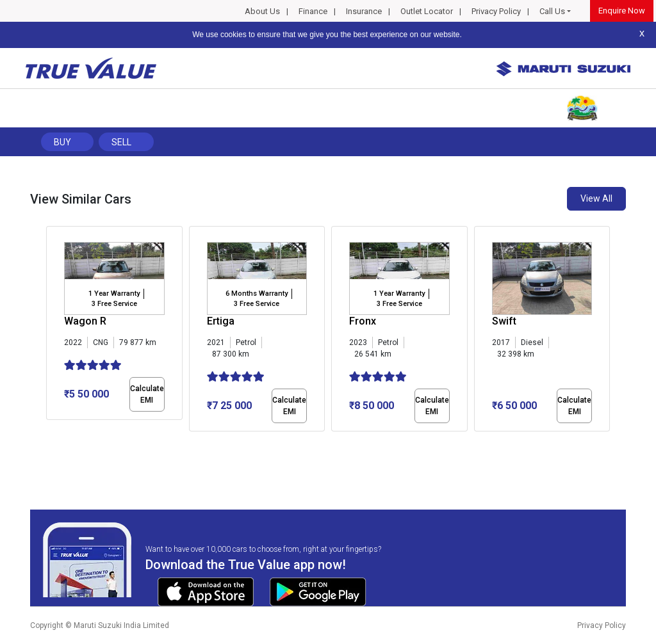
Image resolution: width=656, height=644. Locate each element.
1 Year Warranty (114, 294)
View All (596, 198)
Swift (504, 321)
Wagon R (85, 321)
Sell (121, 142)
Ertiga (221, 321)
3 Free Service (114, 304)
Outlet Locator (427, 11)
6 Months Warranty (257, 294)
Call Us (552, 11)
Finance (313, 11)
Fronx (363, 321)
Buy (62, 142)
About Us (262, 11)
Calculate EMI (147, 394)
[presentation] (53, 332)
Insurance (364, 11)
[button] (50, 442)
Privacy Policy (496, 11)
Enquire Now (622, 11)
